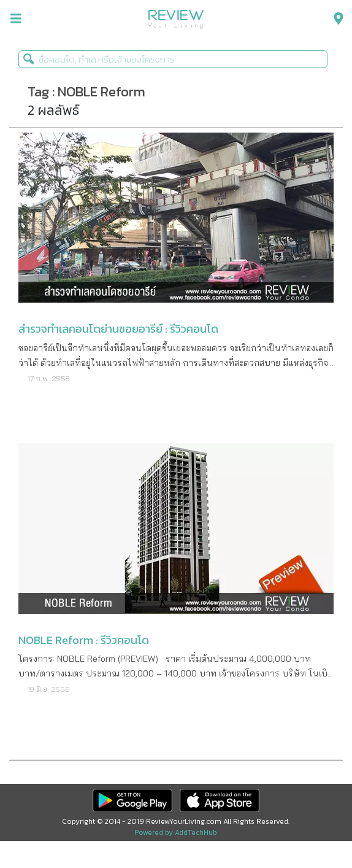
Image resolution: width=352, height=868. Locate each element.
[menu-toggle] (16, 19)
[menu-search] (335, 19)
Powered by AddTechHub (176, 832)
